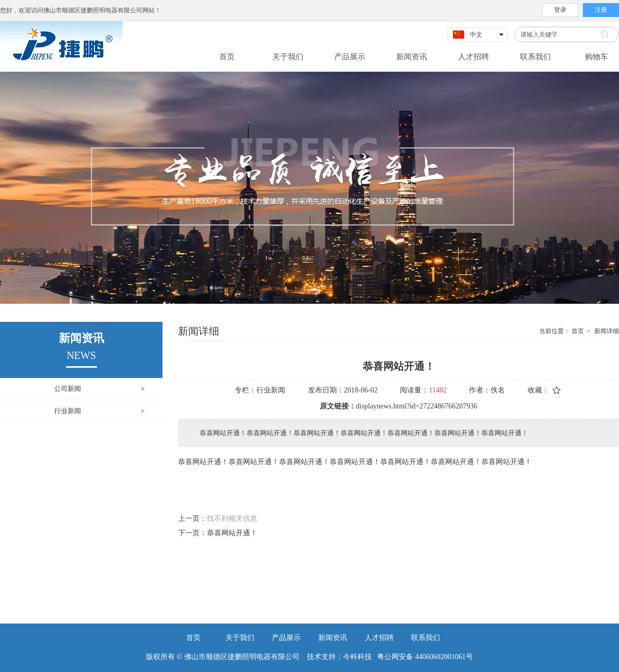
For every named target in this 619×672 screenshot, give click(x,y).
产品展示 (286, 638)
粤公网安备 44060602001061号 (422, 657)
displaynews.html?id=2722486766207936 (417, 406)
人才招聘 (379, 638)
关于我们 (240, 638)
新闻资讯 (333, 638)
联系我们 (426, 638)
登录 (560, 10)
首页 (578, 331)
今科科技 (357, 657)
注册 (601, 10)
